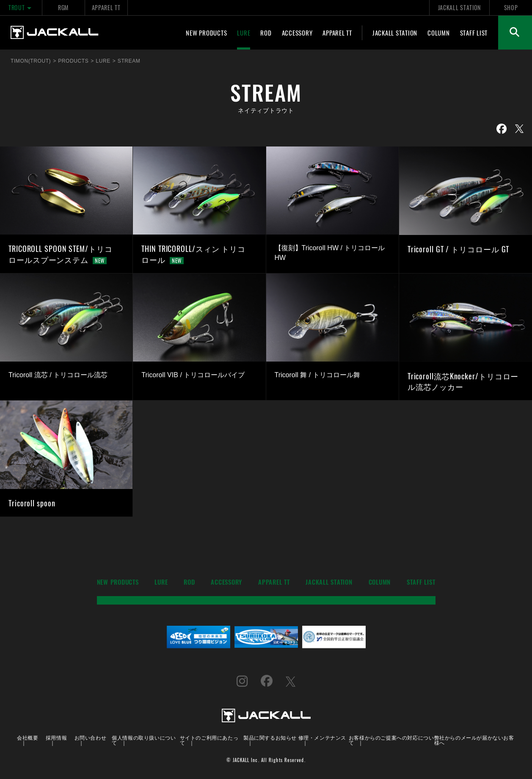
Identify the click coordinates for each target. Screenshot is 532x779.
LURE (244, 33)
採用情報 (56, 737)
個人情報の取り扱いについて (144, 740)
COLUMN (439, 33)
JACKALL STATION (459, 7)
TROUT (21, 7)
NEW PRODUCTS (206, 33)
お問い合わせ (91, 737)
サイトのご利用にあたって (209, 740)
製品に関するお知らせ (270, 737)
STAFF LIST (474, 33)
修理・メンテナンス (322, 737)
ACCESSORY (297, 33)
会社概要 (28, 737)
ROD (266, 33)
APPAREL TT (106, 7)
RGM (63, 7)
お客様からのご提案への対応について (391, 740)
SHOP (511, 7)
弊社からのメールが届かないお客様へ (474, 740)
